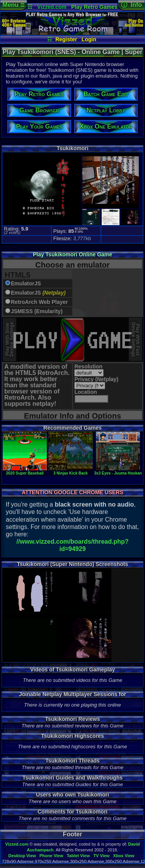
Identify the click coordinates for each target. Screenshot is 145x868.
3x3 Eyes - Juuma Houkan (118, 471)
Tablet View (78, 856)
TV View (101, 856)
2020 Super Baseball (25, 471)
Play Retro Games (94, 7)
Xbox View (124, 856)
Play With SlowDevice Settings (9, 340)
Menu (13, 5)
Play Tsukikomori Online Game (72, 254)
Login (89, 39)
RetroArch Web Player (39, 302)
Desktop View (22, 856)
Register (66, 39)
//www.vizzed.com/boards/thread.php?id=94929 (72, 545)
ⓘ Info (131, 5)
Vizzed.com (52, 7)
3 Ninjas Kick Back (70, 471)
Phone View (51, 856)
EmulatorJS (26, 284)
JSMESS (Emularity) (37, 311)
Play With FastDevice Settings (136, 340)
